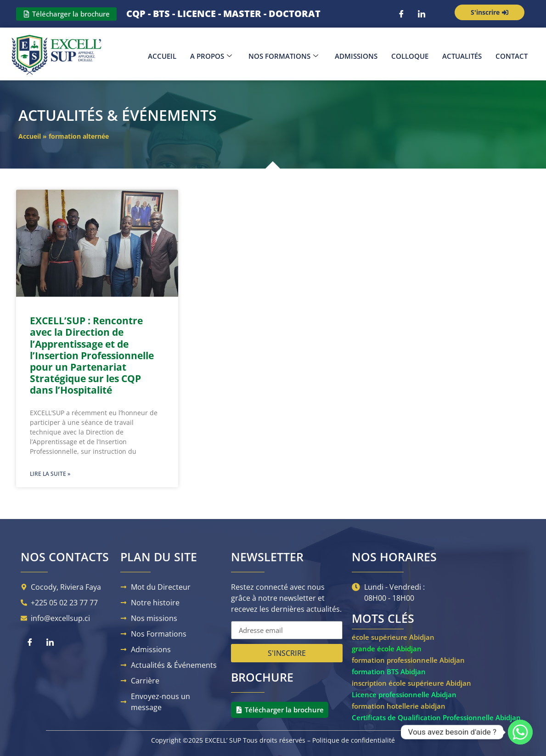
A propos (211, 56)
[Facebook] (401, 14)
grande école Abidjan (387, 649)
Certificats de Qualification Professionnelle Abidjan (436, 717)
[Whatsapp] (520, 732)
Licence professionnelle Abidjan (404, 694)
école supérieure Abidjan (393, 637)
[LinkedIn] (422, 14)
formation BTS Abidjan (389, 671)
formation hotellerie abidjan (399, 706)
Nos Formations (283, 56)
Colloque (410, 56)
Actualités (462, 56)
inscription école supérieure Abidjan (411, 683)
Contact (512, 56)
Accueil (162, 56)
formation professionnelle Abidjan (408, 660)
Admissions (356, 56)
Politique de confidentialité (354, 740)
